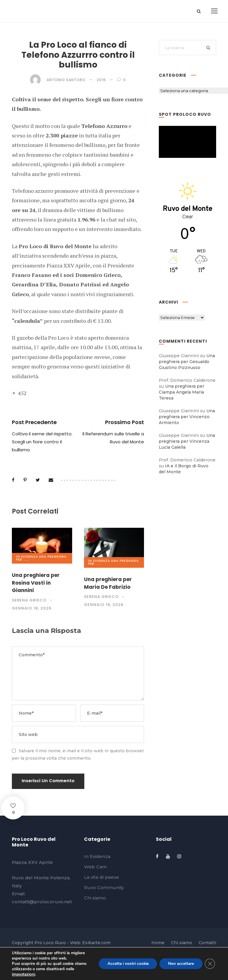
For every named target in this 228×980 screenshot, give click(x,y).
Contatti (207, 943)
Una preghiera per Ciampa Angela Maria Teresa (182, 392)
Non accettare (180, 964)
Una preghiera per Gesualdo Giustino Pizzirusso (187, 362)
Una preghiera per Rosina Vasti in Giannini (36, 583)
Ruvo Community (104, 887)
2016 (101, 80)
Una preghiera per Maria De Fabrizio (108, 583)
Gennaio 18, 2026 (32, 608)
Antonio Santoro (66, 80)
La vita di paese (102, 877)
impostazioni (23, 974)
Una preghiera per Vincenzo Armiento (187, 417)
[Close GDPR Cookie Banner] (210, 964)
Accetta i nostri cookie (125, 964)
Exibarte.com (96, 943)
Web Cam (95, 867)
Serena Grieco (29, 600)
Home (158, 943)
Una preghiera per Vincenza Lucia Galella (187, 441)
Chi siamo (95, 898)
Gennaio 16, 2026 (104, 605)
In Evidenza (27, 557)
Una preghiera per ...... (41, 558)
